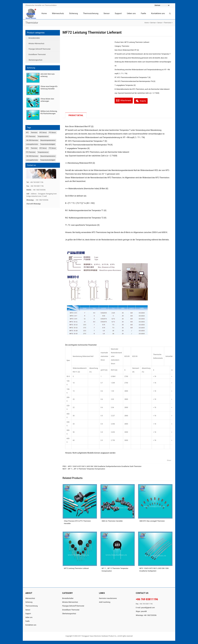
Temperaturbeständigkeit (48, 144)
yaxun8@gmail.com (148, 608)
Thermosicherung (91, 13)
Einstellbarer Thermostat (37, 55)
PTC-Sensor (52, 133)
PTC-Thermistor (31, 136)
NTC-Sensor (43, 133)
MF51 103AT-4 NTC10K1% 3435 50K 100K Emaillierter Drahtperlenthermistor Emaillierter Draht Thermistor (105, 466)
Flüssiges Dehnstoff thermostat (39, 49)
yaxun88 (144, 612)
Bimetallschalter (34, 38)
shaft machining (105, 602)
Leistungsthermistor (32, 144)
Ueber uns (131, 13)
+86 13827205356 (150, 615)
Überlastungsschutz (35, 60)
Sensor (107, 13)
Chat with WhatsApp (34, 204)
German (153, 23)
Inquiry (144, 100)
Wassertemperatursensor (48, 140)
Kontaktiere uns (158, 13)
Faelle (143, 13)
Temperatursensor (43, 136)
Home (44, 13)
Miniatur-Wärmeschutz (36, 44)
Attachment (125, 100)
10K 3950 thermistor (32, 140)
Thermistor (168, 23)
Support (118, 13)
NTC (27, 133)
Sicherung (74, 13)
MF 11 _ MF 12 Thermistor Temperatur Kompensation (87, 469)
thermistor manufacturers (108, 598)
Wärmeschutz (58, 13)
